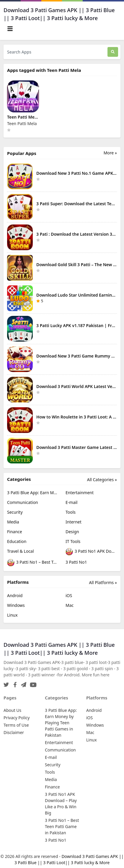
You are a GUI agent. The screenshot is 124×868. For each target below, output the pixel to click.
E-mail (71, 502)
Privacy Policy (17, 718)
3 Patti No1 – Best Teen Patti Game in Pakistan (33, 563)
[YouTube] (32, 683)
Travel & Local (21, 551)
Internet (74, 522)
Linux (12, 615)
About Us (12, 710)
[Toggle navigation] (10, 29)
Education (17, 541)
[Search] (113, 52)
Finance (15, 532)
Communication (23, 502)
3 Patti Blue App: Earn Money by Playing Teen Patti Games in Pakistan (33, 493)
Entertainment (80, 493)
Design (72, 532)
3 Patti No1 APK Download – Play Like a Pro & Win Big (91, 552)
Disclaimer (14, 732)
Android (15, 595)
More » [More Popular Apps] (110, 153)
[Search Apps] (56, 52)
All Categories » (102, 480)
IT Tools (73, 541)
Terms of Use (16, 725)
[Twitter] (6, 683)
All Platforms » (103, 582)
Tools (71, 512)
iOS (69, 595)
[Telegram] (22, 683)
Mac (70, 605)
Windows (16, 605)
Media (13, 522)
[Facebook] (14, 683)
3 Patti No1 (76, 562)
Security (15, 512)
